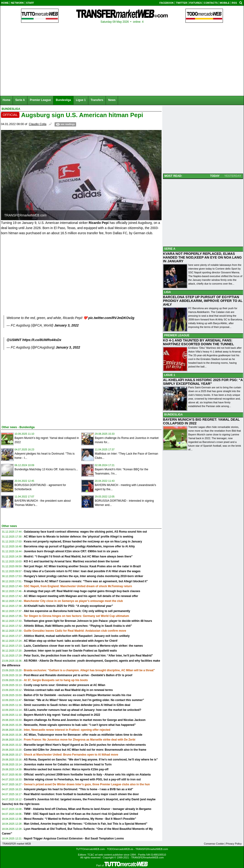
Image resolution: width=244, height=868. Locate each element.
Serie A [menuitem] (20, 100)
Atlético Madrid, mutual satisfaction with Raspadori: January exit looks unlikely (77, 636)
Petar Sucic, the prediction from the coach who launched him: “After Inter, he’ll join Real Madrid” (88, 656)
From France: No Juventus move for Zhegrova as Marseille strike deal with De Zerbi (80, 740)
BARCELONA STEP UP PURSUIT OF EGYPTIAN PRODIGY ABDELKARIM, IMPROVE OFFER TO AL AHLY (203, 301)
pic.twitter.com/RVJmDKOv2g (111, 318)
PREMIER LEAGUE (177, 335)
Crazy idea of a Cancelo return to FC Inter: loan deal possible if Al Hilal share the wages (82, 571)
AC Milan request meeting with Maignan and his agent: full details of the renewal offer (81, 596)
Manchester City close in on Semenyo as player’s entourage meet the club (73, 601)
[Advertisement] (36, 387)
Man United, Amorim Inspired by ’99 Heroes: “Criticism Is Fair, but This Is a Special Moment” (86, 824)
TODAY (215, 176)
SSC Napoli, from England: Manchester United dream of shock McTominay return (78, 586)
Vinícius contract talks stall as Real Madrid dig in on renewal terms (68, 690)
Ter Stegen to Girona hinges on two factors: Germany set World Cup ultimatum (77, 616)
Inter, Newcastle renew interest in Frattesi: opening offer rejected (67, 730)
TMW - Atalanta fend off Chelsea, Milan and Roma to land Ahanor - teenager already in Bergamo (88, 809)
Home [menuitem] (6, 100)
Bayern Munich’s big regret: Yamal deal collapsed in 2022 (62, 715)
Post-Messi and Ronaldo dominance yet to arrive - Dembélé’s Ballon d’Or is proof (78, 675)
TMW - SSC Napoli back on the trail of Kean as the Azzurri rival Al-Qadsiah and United (81, 814)
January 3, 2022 (67, 325)
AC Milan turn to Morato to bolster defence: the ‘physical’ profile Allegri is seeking (79, 537)
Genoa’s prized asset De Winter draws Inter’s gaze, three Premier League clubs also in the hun (87, 784)
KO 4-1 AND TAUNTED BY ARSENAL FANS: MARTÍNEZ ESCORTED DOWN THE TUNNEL (198, 342)
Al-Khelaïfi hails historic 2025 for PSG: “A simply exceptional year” (68, 606)
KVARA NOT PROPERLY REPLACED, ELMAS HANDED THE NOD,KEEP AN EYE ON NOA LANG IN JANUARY (202, 257)
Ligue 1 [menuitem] (81, 100)
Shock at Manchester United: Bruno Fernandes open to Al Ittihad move (71, 755)
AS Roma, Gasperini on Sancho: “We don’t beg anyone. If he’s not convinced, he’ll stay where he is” (91, 760)
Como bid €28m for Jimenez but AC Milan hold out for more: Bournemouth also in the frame (85, 750)
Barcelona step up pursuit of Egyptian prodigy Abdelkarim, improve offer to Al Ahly (79, 546)
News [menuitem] (112, 100)
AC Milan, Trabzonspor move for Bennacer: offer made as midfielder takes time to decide (83, 735)
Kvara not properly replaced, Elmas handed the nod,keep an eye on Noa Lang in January (83, 542)
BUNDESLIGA (173, 415)
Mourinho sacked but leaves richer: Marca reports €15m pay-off (66, 769)
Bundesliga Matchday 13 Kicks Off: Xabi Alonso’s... (46, 469)
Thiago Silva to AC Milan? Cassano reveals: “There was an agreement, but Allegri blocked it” (86, 581)
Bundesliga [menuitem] (63, 100)
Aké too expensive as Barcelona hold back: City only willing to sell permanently (77, 611)
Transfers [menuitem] (97, 100)
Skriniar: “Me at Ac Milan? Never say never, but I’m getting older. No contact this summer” (84, 700)
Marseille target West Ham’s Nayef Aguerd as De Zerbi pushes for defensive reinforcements (85, 745)
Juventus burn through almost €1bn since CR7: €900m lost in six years (71, 551)
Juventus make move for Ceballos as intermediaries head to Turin (68, 764)
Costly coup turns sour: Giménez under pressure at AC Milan (65, 685)
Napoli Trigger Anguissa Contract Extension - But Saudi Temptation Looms (74, 838)
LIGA (168, 292)
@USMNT (14, 340)
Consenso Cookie (214, 844)
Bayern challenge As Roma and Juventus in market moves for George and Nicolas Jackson (85, 720)
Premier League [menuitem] (40, 100)
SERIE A (170, 249)
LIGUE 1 (170, 375)
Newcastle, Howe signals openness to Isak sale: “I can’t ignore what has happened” (80, 725)
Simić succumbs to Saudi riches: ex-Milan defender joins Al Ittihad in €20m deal (77, 705)
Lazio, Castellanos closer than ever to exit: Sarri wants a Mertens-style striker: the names (83, 646)
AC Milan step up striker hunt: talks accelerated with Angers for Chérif (71, 641)
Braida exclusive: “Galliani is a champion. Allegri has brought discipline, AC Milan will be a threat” (89, 670)
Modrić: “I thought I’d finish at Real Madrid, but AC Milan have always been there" (78, 556)
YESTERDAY (233, 176)
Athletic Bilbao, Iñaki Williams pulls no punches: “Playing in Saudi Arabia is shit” (78, 626)
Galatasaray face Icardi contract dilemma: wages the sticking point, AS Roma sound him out (85, 532)
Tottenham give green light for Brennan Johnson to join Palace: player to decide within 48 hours (88, 621)
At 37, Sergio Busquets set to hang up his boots (56, 680)
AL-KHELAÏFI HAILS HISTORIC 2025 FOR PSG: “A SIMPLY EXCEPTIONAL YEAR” (203, 382)
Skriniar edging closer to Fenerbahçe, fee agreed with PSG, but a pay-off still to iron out (82, 779)
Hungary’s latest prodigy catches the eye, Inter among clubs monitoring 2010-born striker (84, 576)
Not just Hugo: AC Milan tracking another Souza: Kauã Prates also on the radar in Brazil (82, 566)
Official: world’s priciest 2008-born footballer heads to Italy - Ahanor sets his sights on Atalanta (87, 775)
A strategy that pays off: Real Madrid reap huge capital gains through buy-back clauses (82, 591)
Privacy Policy (234, 844)
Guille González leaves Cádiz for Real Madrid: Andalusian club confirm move (75, 631)
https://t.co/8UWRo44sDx (42, 340)
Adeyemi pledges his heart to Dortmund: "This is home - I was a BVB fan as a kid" (79, 789)
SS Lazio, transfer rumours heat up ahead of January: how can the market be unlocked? (83, 710)
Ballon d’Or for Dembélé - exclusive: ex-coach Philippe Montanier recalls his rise (78, 695)
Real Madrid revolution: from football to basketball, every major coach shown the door (81, 794)
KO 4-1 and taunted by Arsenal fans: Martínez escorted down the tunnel (72, 561)
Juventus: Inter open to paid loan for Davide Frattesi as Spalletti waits (70, 651)
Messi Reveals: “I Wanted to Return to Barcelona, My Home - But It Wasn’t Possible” (80, 819)
